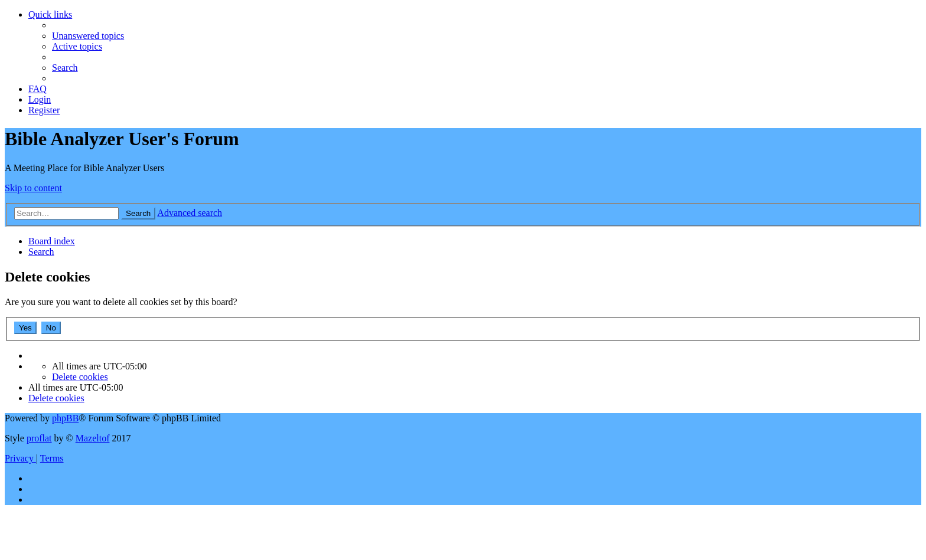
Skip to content (33, 188)
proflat (39, 438)
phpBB (65, 418)
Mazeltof (93, 438)
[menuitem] (88, 36)
